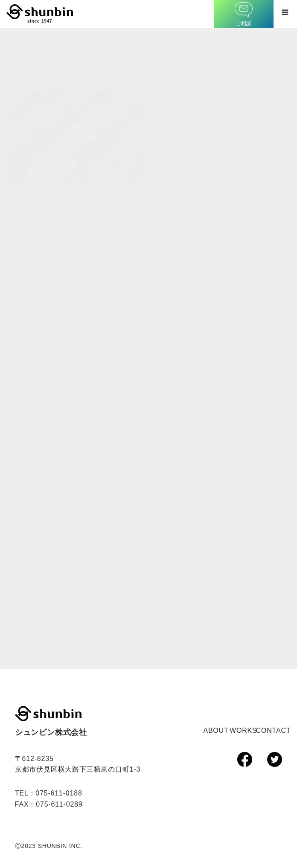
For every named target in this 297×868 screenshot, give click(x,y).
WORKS (243, 730)
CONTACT (274, 730)
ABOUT (216, 730)
